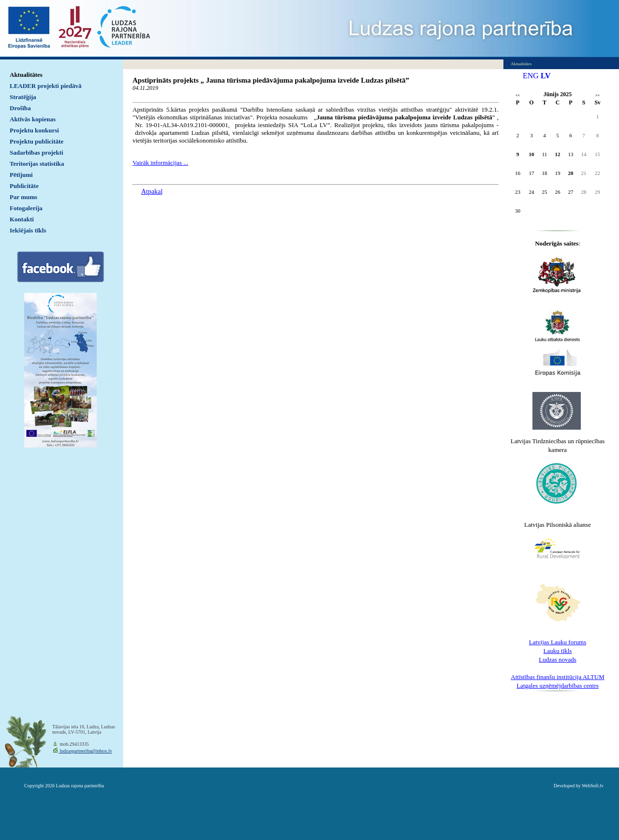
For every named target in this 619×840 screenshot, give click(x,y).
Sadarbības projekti (37, 152)
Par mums (23, 197)
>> (597, 95)
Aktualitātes (26, 75)
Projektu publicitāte (37, 141)
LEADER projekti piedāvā (46, 86)
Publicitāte (24, 186)
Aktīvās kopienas (33, 119)
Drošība (20, 108)
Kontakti (22, 219)
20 (571, 173)
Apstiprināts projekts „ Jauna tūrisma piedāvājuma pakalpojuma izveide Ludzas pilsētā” (271, 80)
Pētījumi (21, 175)
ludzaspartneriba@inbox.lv (85, 751)
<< (518, 95)
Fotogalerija (26, 208)
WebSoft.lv (593, 786)
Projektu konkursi (34, 130)
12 (558, 154)
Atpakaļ (152, 192)
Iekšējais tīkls (28, 230)
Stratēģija (23, 97)
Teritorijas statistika (37, 164)
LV (546, 76)
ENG (531, 76)
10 (532, 154)
